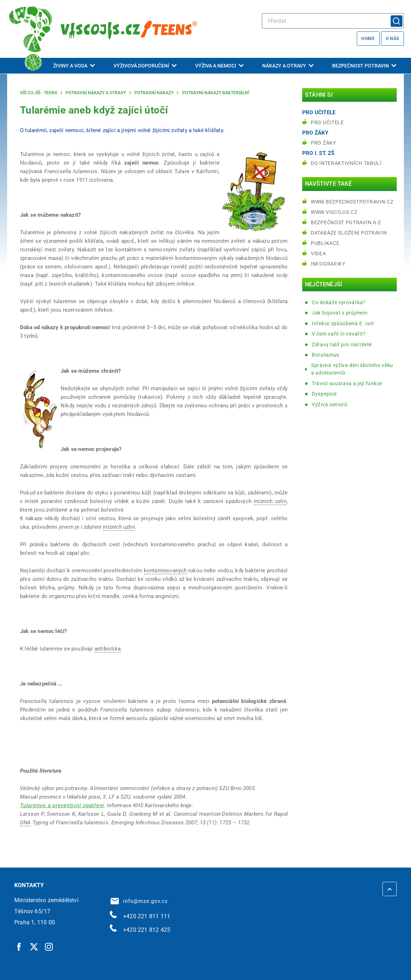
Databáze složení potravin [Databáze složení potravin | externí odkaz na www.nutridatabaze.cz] (349, 233)
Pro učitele (327, 122)
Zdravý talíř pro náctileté (342, 345)
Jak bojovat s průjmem (340, 313)
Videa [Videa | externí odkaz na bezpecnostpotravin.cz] (318, 253)
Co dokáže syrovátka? (339, 302)
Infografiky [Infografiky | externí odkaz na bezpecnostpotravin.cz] (328, 264)
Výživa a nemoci (219, 66)
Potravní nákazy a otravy (96, 93)
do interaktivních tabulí (346, 163)
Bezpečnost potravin (364, 66)
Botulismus (326, 355)
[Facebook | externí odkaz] (19, 946)
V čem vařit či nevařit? (339, 334)
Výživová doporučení (145, 66)
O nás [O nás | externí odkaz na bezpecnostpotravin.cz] (392, 39)
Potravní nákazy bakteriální (216, 93)
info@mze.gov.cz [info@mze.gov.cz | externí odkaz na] (139, 901)
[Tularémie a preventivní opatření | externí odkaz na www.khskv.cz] (62, 805)
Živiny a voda (74, 66)
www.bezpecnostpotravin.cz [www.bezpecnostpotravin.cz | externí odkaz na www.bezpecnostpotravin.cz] (352, 202)
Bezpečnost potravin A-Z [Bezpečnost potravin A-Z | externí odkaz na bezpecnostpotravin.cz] (346, 222)
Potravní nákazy (154, 93)
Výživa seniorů (330, 404)
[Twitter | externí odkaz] (34, 946)
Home (368, 39)
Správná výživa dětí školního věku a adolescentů (352, 369)
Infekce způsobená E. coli (343, 323)
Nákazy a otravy (288, 66)
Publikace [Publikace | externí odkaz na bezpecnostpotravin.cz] (325, 243)
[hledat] (333, 21)
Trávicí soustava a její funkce (347, 383)
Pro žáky (323, 143)
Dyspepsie (324, 394)
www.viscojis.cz (334, 212)
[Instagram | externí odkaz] (49, 946)
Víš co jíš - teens (39, 93)
